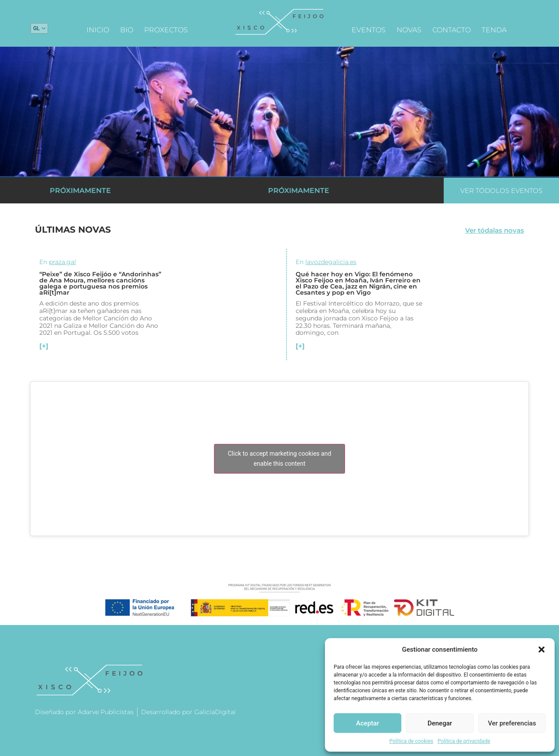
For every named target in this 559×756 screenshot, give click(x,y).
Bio (127, 30)
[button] (542, 649)
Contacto (452, 30)
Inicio (98, 30)
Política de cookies (411, 741)
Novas (409, 30)
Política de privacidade (464, 741)
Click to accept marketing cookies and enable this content (280, 459)
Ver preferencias (512, 723)
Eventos (369, 30)
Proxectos (166, 30)
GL (36, 28)
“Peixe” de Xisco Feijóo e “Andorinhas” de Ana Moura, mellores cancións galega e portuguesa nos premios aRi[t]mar (100, 283)
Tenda (494, 30)
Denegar (440, 723)
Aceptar (367, 723)
